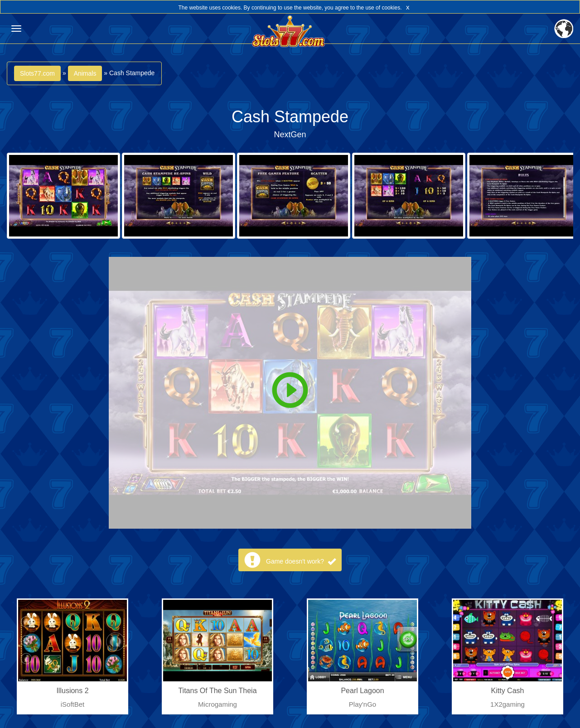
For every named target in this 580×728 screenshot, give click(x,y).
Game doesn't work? (301, 561)
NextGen (290, 135)
